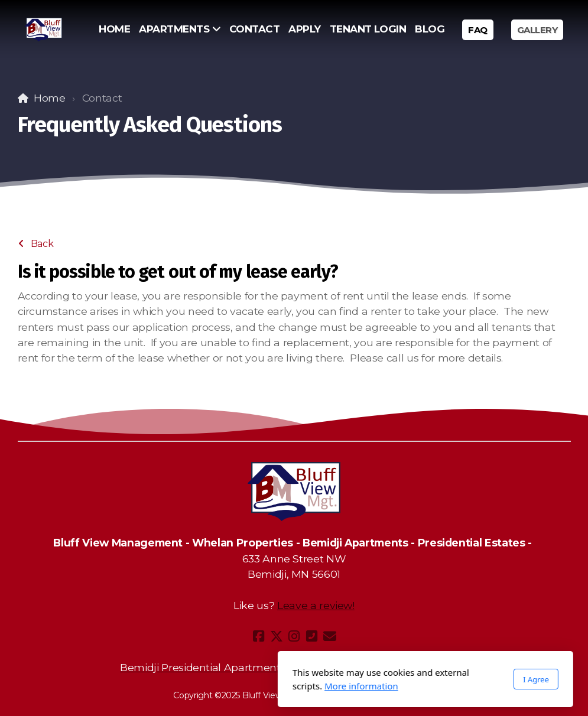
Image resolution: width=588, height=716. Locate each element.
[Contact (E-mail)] (330, 636)
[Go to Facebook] (259, 636)
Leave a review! (316, 605)
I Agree (405, 679)
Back (36, 244)
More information (230, 686)
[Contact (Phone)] (312, 636)
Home (50, 98)
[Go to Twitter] (277, 636)
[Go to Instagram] (294, 636)
